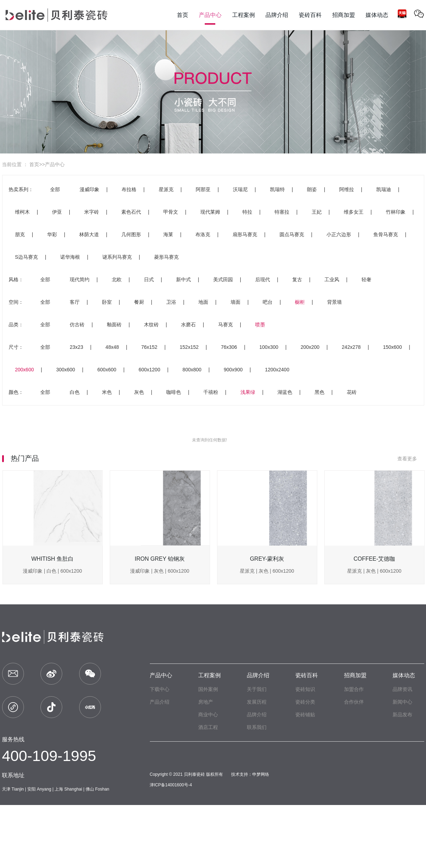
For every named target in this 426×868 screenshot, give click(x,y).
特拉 (247, 212)
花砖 (352, 392)
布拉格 (129, 189)
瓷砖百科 (307, 675)
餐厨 (139, 302)
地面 (203, 302)
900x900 (233, 370)
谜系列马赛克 (117, 257)
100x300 (269, 347)
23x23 (76, 347)
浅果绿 (248, 392)
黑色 (319, 392)
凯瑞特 (277, 189)
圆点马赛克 (292, 234)
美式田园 (223, 279)
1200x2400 (277, 370)
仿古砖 (77, 325)
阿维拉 (346, 189)
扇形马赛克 (245, 234)
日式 (149, 279)
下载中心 (160, 689)
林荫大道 (89, 234)
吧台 (268, 302)
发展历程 (257, 702)
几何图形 (131, 234)
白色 (75, 392)
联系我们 (257, 727)
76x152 (149, 347)
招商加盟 (355, 675)
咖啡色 (174, 392)
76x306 (229, 347)
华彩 (52, 234)
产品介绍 (160, 702)
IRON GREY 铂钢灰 (160, 559)
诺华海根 (70, 257)
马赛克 (225, 325)
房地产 (206, 702)
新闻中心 (402, 702)
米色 (107, 392)
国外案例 (208, 689)
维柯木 (23, 212)
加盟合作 (354, 689)
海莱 (168, 234)
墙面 (235, 302)
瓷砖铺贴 (305, 715)
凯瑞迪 (384, 189)
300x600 (66, 370)
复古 (297, 279)
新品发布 (402, 715)
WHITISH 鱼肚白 (52, 559)
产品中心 (55, 164)
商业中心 (208, 715)
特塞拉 (282, 212)
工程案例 (210, 675)
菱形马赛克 (166, 257)
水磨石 (189, 325)
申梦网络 (261, 774)
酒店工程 (208, 727)
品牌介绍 (258, 675)
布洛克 (203, 234)
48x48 (112, 347)
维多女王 (354, 212)
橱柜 (300, 302)
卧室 (107, 302)
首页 (34, 164)
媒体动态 (404, 675)
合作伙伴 (354, 702)
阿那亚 (203, 189)
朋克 (20, 234)
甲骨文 (171, 212)
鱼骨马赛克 (386, 234)
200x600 (25, 370)
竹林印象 (396, 212)
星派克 (166, 189)
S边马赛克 (27, 257)
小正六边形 (339, 234)
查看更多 (411, 459)
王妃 (317, 212)
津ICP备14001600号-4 (171, 785)
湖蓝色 (285, 392)
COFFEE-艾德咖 (374, 559)
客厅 (75, 302)
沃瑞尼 (240, 189)
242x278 (351, 347)
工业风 (332, 279)
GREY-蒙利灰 (267, 559)
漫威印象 (89, 189)
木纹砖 (151, 325)
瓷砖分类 (305, 702)
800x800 (192, 370)
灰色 (139, 392)
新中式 (184, 279)
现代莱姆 (210, 212)
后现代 (262, 279)
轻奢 (367, 279)
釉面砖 (114, 325)
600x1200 (150, 370)
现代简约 (80, 279)
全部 (55, 189)
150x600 (393, 347)
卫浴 (171, 302)
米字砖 (91, 212)
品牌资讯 (402, 689)
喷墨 (260, 325)
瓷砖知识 (305, 689)
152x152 (189, 347)
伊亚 (57, 212)
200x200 (310, 347)
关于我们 (257, 689)
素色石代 (131, 212)
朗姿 (312, 189)
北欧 (117, 279)
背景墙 (335, 302)
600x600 (107, 370)
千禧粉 (211, 392)
